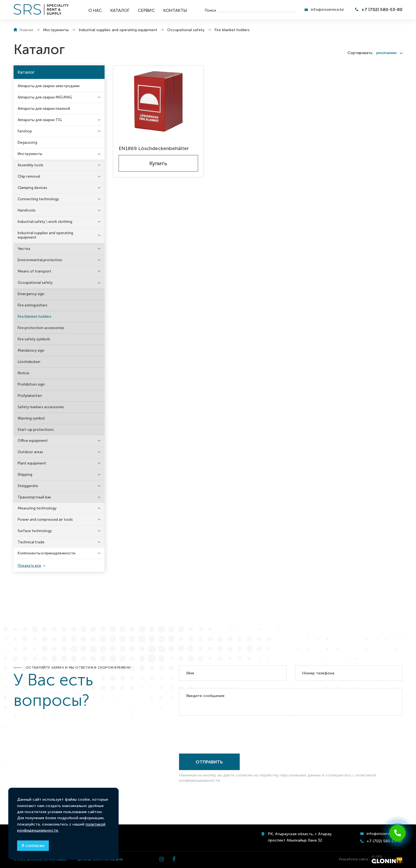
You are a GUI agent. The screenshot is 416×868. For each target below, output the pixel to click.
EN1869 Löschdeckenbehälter (154, 148)
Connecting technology (38, 199)
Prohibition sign (31, 384)
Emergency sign (31, 294)
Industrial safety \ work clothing (45, 222)
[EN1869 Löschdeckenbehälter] (158, 101)
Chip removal (29, 176)
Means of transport (34, 271)
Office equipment (33, 441)
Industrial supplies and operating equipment (45, 235)
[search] (257, 10)
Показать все (29, 566)
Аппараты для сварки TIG (40, 120)
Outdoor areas (30, 452)
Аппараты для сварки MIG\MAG (45, 97)
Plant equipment (32, 463)
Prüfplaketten (30, 396)
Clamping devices (32, 188)
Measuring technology (37, 508)
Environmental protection (40, 260)
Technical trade (31, 542)
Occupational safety (35, 283)
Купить (158, 163)
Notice (23, 373)
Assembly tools (30, 165)
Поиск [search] (210, 10)
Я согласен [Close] (33, 846)
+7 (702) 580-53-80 (382, 10)
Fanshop (25, 131)
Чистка (24, 249)
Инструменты (30, 154)
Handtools (27, 210)
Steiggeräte (28, 486)
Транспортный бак (34, 497)
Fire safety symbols (34, 339)
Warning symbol (31, 418)
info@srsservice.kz (327, 10)
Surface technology (35, 531)
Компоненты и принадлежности (46, 553)
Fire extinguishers (33, 305)
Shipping (25, 475)
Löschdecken (29, 362)
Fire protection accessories (41, 328)
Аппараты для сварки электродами (49, 86)
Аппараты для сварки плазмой (44, 109)
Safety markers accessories (41, 407)
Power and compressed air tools (45, 520)
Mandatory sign (31, 350)
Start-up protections (36, 430)
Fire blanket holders (34, 317)
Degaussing (27, 142)
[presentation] (221, 733)
